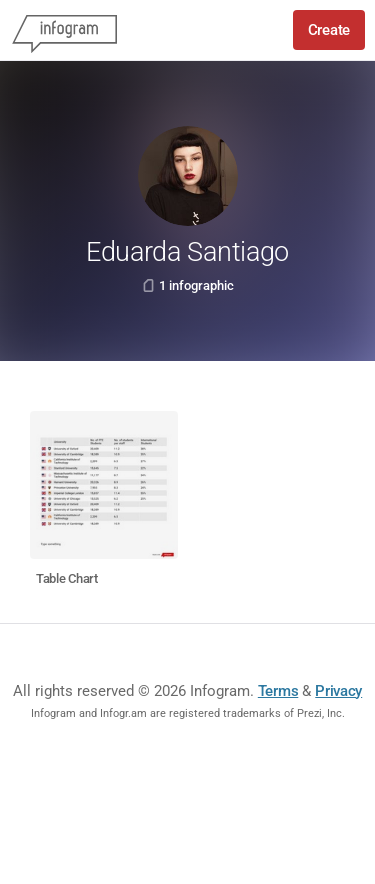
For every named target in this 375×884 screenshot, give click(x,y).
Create (329, 30)
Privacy (338, 691)
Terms (278, 691)
